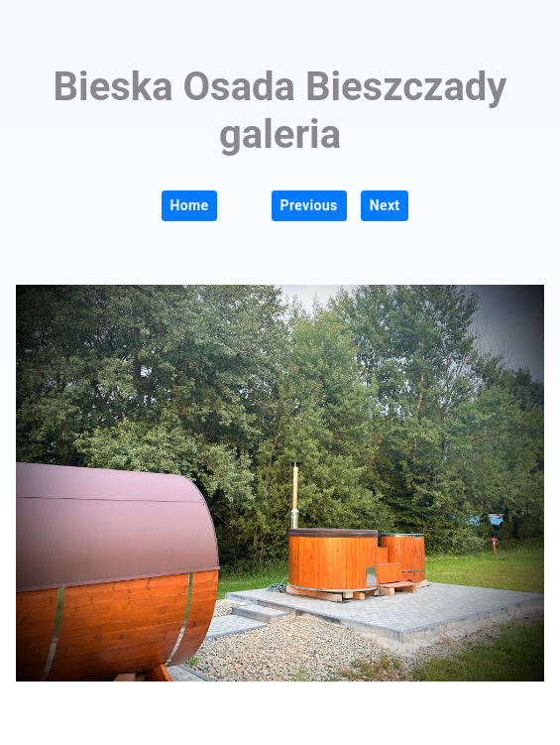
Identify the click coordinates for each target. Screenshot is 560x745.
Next (385, 205)
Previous (309, 205)
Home (190, 205)
